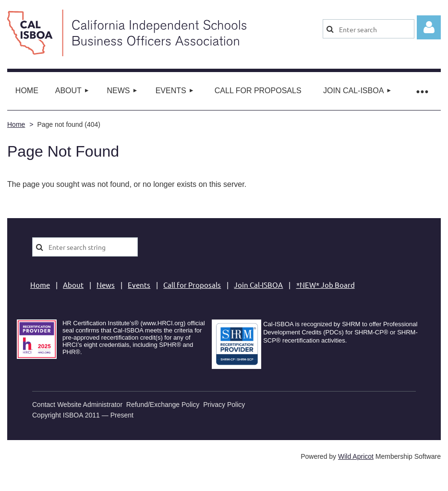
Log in (429, 27)
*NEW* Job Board (326, 285)
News (106, 285)
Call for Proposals (192, 285)
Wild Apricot (356, 456)
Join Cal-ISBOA (258, 285)
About (73, 285)
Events (139, 285)
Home (16, 124)
